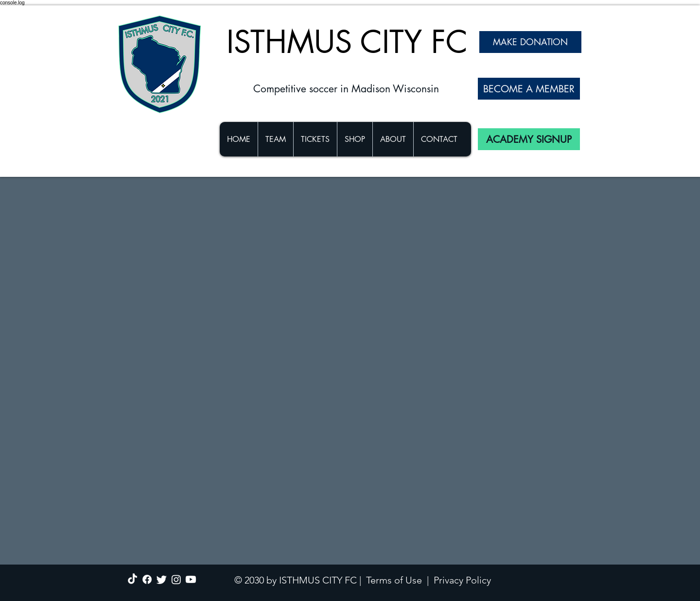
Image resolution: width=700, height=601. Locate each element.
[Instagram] (176, 579)
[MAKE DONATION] (530, 42)
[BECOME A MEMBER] (529, 89)
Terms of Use (394, 580)
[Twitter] (162, 579)
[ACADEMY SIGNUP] (529, 139)
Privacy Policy (462, 580)
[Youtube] (191, 579)
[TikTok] (132, 579)
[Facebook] (147, 579)
